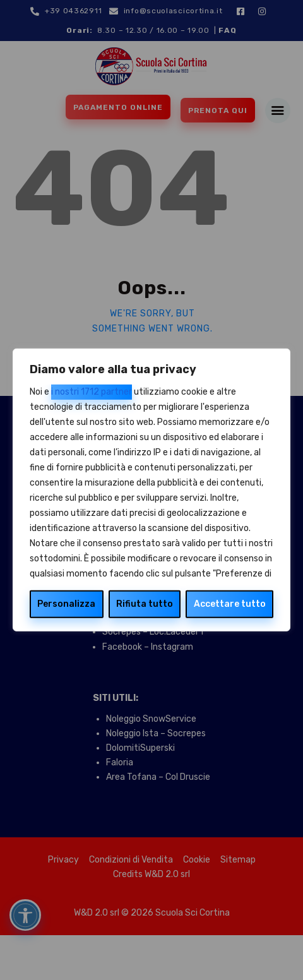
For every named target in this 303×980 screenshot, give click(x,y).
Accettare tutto (230, 604)
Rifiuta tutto (145, 604)
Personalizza (66, 604)
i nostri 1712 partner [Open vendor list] (92, 392)
